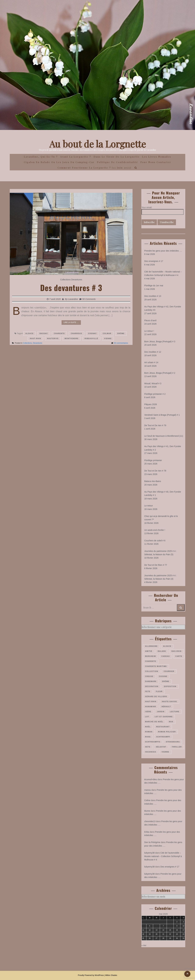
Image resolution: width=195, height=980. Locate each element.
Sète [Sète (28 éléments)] (148, 747)
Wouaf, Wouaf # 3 (153, 383)
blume (147, 811)
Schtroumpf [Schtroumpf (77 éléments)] (163, 737)
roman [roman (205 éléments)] (149, 732)
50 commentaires (121, 343)
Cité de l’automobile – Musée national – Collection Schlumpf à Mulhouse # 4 (163, 856)
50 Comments (89, 299)
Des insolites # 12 (153, 352)
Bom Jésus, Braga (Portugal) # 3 (160, 342)
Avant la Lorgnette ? (76, 157)
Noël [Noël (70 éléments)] (148, 727)
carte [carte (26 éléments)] (179, 656)
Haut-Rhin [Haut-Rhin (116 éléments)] (151, 702)
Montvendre (72, 339)
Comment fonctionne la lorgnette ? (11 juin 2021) (94, 168)
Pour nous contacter (156, 162)
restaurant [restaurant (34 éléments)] (163, 727)
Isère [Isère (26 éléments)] (148, 712)
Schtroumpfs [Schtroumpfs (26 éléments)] (153, 742)
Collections (65, 280)
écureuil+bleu (151, 779)
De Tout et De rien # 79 (155, 425)
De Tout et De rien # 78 (155, 471)
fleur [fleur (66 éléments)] (159, 691)
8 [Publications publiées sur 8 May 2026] (170, 926)
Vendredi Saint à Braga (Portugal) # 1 (162, 415)
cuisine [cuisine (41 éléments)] (163, 676)
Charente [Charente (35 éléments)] (151, 661)
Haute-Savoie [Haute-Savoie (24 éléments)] (169, 702)
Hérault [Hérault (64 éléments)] (166, 707)
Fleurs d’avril (150, 320)
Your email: (147, 207)
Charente (59, 334)
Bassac (44, 334)
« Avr (144, 945)
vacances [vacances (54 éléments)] (151, 752)
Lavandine (73, 299)
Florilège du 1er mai (154, 286)
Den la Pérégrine (152, 842)
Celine (147, 800)
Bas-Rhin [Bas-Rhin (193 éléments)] (176, 651)
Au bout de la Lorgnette (98, 144)
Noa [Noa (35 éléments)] (171, 722)
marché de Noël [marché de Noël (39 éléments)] (154, 722)
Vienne (108, 339)
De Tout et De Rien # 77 (156, 565)
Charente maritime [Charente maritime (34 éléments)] (156, 666)
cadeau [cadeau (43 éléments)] (166, 656)
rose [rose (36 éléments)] (148, 737)
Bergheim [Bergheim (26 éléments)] (151, 656)
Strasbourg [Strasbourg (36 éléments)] (173, 742)
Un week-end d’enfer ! (155, 530)
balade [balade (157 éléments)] (162, 651)
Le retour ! (149, 331)
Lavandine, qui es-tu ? (41, 157)
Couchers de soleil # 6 (155, 541)
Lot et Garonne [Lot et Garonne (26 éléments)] (164, 717)
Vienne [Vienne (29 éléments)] (165, 752)
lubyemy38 (149, 853)
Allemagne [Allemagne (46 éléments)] (151, 646)
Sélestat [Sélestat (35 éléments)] (161, 747)
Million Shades (111, 975)
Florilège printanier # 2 (155, 394)
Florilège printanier (153, 460)
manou (148, 790)
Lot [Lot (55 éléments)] (147, 717)
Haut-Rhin (35, 339)
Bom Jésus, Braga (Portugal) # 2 (160, 373)
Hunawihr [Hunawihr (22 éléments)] (151, 707)
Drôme (121, 334)
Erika (147, 832)
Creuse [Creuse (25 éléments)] (149, 676)
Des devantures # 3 (71, 288)
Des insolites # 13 (153, 296)
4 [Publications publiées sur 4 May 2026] (143, 926)
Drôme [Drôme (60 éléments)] (166, 681)
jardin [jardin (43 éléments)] (161, 712)
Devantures (77, 280)
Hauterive (53, 339)
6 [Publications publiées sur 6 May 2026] (157, 926)
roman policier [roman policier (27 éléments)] (167, 732)
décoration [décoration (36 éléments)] (152, 686)
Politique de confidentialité (118, 162)
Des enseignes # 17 (154, 261)
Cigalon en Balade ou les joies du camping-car (59, 162)
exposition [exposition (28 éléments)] (170, 686)
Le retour (149, 506)
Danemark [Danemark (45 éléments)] (151, 681)
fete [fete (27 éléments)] (148, 691)
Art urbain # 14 (151, 362)
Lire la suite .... (71, 322)
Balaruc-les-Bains (153, 481)
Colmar (107, 334)
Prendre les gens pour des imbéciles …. (163, 251)
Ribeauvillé (91, 339)
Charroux (76, 334)
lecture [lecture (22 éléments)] (175, 712)
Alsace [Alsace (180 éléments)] (167, 646)
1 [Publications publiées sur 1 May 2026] (170, 922)
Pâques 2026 (151, 404)
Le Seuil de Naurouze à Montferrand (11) (164, 436)
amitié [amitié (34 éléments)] (149, 651)
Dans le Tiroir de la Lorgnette (117, 157)
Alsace (29, 334)
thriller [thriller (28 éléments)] (177, 747)
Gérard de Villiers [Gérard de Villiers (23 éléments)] (156, 697)
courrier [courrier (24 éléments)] (169, 671)
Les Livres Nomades (157, 157)
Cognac (92, 334)
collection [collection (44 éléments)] (152, 671)
